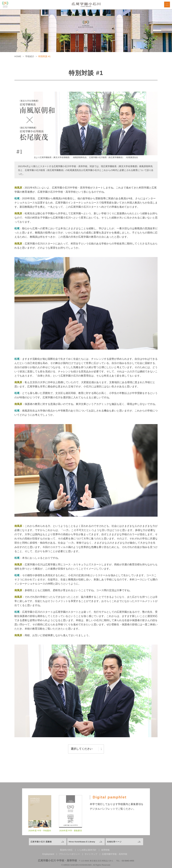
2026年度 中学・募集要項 (71, 833)
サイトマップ (91, 854)
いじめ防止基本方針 (87, 850)
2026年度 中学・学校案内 (40, 833)
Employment (48, 854)
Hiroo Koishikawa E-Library (82, 842)
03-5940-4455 (128, 861)
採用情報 (105, 850)
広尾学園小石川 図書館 (41, 842)
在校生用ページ (114, 842)
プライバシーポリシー (69, 854)
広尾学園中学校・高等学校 (115, 854)
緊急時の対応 (66, 850)
